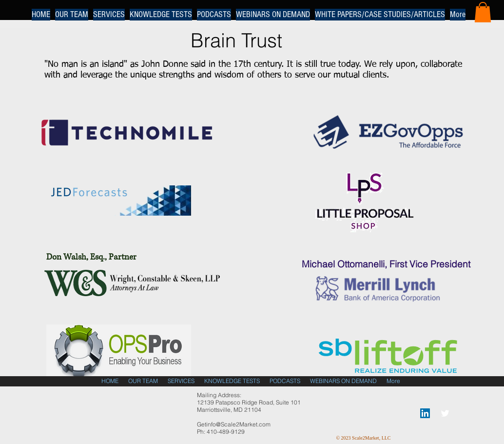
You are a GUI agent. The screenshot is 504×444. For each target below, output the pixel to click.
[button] (483, 12)
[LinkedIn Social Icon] (425, 413)
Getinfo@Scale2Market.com (234, 424)
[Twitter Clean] (445, 413)
